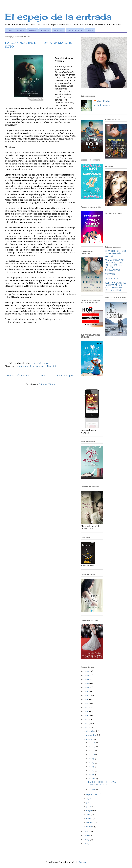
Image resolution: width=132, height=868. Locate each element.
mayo (89, 811)
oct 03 (92, 790)
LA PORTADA (111, 279)
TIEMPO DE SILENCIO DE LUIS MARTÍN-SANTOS (115, 254)
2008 (87, 844)
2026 (87, 671)
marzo (90, 819)
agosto (90, 799)
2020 (87, 696)
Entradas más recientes (18, 376)
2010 (87, 836)
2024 (87, 680)
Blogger (82, 862)
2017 (87, 708)
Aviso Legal (58, 30)
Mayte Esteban (104, 101)
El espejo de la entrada (58, 17)
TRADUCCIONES (75, 30)
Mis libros (20, 30)
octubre (90, 739)
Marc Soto (52, 366)
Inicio (10, 30)
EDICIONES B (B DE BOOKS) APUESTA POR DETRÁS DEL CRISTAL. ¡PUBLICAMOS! (114, 265)
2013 (86, 724)
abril (89, 815)
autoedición (29, 366)
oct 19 (92, 759)
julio (88, 803)
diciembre (91, 731)
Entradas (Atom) (47, 385)
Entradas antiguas (65, 376)
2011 (86, 832)
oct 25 (92, 751)
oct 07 (92, 779)
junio (89, 807)
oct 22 (92, 755)
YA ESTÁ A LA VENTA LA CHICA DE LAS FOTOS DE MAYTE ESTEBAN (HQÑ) (115, 287)
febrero (90, 823)
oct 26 (92, 747)
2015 (87, 716)
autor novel (41, 366)
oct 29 (92, 743)
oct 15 (92, 771)
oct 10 (92, 775)
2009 (87, 840)
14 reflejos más (41, 363)
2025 (87, 675)
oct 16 (92, 767)
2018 (87, 704)
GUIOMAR (110, 274)
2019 (87, 700)
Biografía (33, 30)
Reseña (90, 30)
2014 (87, 720)
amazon (19, 366)
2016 (87, 712)
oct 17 (92, 763)
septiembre (92, 795)
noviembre (92, 735)
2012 (87, 728)
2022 (87, 688)
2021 (87, 692)
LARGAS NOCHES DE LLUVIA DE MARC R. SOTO (102, 783)
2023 (87, 684)
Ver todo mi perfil (102, 105)
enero (89, 827)
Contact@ (45, 30)
